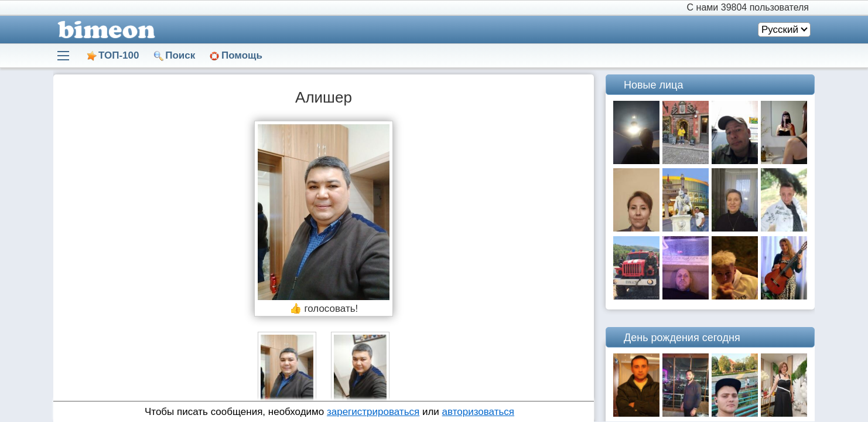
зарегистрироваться (373, 412)
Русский (780, 30)
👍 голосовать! (324, 309)
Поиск (180, 55)
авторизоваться (478, 412)
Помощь (242, 55)
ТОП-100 (119, 55)
